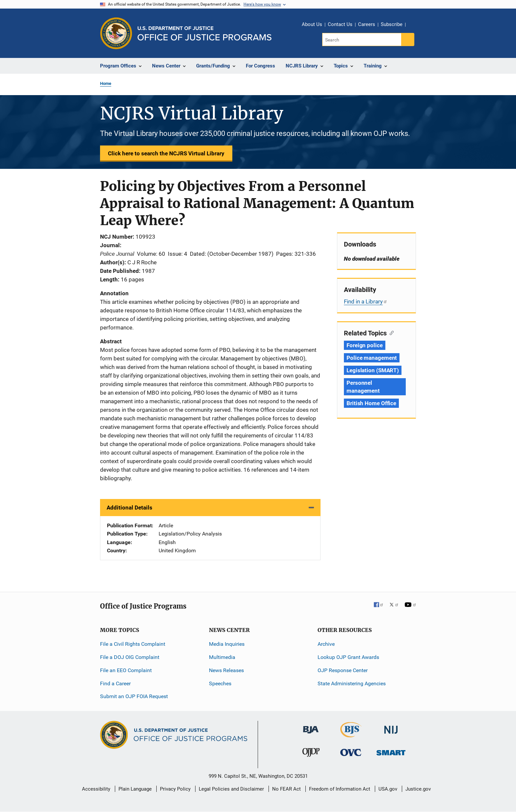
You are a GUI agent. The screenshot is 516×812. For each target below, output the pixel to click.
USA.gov (388, 789)
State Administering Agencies (352, 683)
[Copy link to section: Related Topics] (390, 332)
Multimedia (222, 657)
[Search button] (408, 39)
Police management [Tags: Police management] (372, 358)
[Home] (205, 33)
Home (106, 83)
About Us (312, 24)
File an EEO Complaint (126, 670)
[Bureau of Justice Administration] (311, 727)
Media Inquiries (227, 644)
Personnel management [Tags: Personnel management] (363, 387)
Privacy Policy (175, 789)
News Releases (226, 670)
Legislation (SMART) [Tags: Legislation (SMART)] (373, 370)
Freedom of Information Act (340, 789)
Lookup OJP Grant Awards (348, 657)
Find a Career (115, 683)
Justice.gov (418, 789)
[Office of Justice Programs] (116, 33)
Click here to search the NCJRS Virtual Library (166, 153)
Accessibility (96, 789)
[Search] (362, 39)
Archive (326, 644)
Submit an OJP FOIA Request (134, 696)
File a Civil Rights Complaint (133, 644)
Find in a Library (366, 301)
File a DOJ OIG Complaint (130, 657)
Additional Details (129, 508)
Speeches (220, 683)
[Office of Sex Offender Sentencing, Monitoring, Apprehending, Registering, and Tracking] (391, 751)
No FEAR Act (286, 789)
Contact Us (340, 24)
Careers (367, 24)
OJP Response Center (343, 670)
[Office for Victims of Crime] (351, 752)
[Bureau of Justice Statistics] (351, 734)
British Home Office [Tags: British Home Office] (371, 403)
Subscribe (392, 24)
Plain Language (135, 789)
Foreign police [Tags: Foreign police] (365, 345)
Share (413, 25)
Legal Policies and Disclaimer (231, 789)
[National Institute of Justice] (391, 727)
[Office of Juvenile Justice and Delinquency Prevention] (311, 754)
